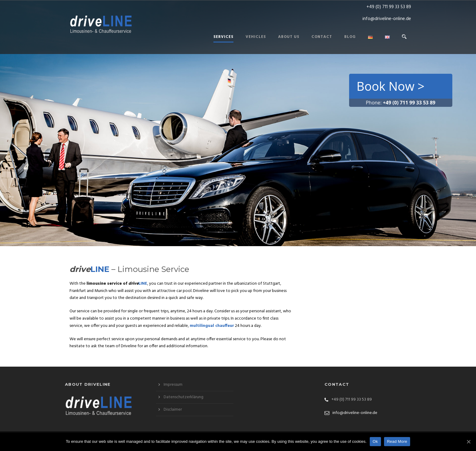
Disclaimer (173, 410)
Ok (375, 441)
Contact (322, 37)
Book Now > (391, 86)
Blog (350, 37)
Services (223, 37)
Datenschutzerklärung (184, 397)
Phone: (401, 103)
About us (289, 37)
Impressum (173, 385)
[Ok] (468, 442)
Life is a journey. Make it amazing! (110, 194)
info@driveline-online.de (387, 19)
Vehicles (256, 37)
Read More (397, 441)
